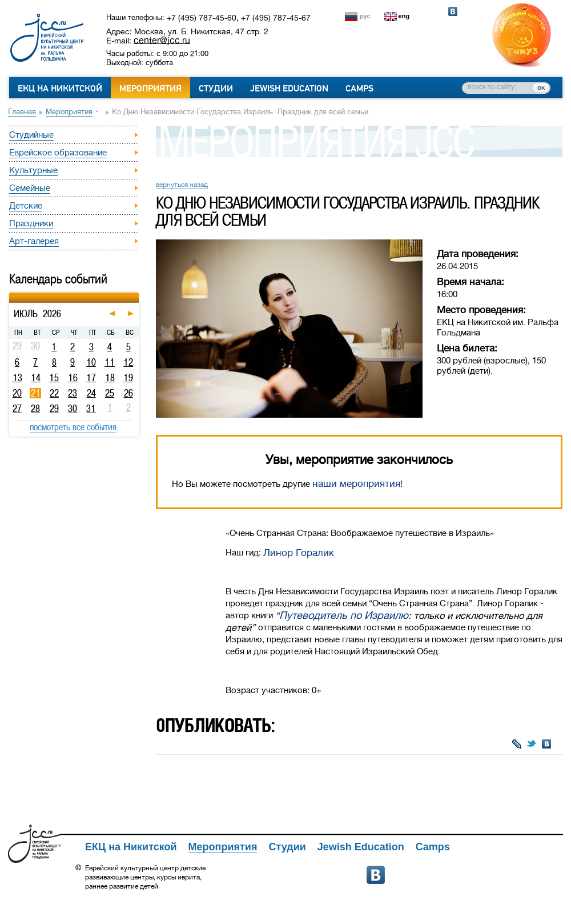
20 (17, 393)
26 (128, 393)
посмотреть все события (73, 427)
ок (541, 87)
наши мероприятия (356, 484)
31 (91, 409)
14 (36, 378)
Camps (359, 89)
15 (54, 378)
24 (91, 393)
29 (54, 409)
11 (110, 362)
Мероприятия (150, 89)
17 (91, 378)
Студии (216, 89)
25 (110, 393)
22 (54, 393)
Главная (22, 112)
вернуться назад (182, 185)
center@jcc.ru (162, 40)
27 (17, 409)
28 (35, 409)
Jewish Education (289, 89)
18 (110, 378)
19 (128, 378)
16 (73, 378)
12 (128, 362)
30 (73, 409)
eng (404, 16)
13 (17, 378)
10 (91, 362)
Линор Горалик (299, 553)
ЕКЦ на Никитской (60, 89)
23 (73, 393)
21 (36, 393)
